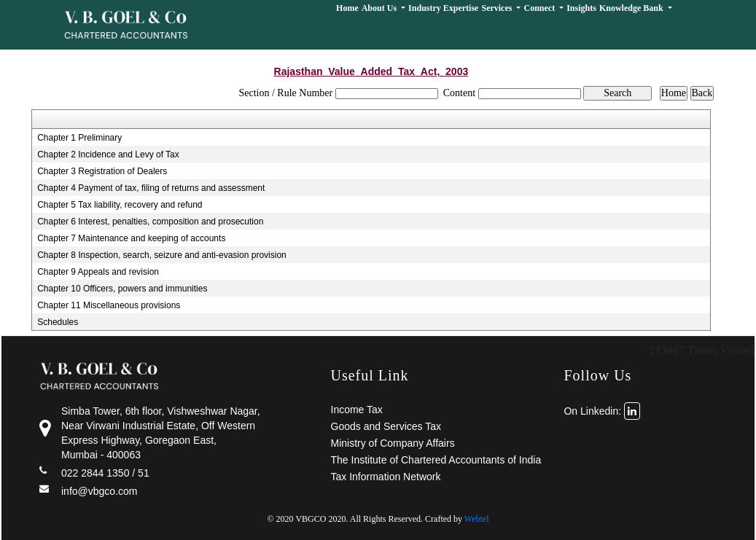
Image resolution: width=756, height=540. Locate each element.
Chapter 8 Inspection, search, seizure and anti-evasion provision (162, 255)
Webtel (477, 519)
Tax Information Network (386, 477)
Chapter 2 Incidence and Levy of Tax (108, 154)
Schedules (58, 322)
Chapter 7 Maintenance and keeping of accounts (131, 238)
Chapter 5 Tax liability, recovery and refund (120, 205)
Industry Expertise (443, 8)
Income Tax (357, 410)
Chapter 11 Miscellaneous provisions (109, 305)
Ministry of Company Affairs (393, 443)
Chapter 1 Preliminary (79, 138)
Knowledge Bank (632, 8)
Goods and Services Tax (386, 426)
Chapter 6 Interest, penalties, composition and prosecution (150, 222)
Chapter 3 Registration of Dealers (102, 171)
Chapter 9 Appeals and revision (98, 272)
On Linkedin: (602, 411)
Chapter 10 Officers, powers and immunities (122, 289)
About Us (380, 8)
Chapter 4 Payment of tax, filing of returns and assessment (151, 188)
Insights (581, 8)
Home (347, 8)
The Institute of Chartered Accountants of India (436, 460)
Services (498, 8)
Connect (540, 8)
